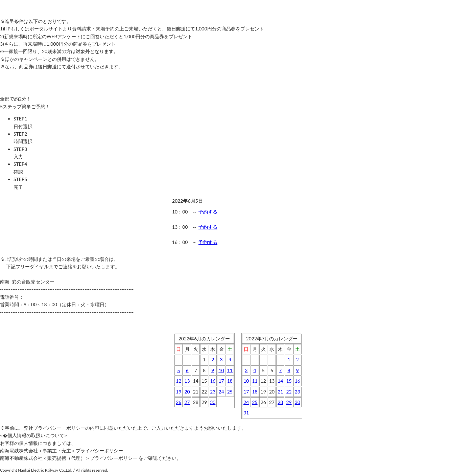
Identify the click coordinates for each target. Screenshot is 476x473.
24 (221, 392)
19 (178, 392)
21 (280, 392)
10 (221, 370)
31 (246, 413)
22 (289, 392)
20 (187, 392)
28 (280, 402)
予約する (208, 212)
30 (213, 402)
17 (221, 381)
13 (187, 381)
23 (213, 392)
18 (230, 381)
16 (213, 381)
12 (178, 381)
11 (230, 370)
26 (178, 402)
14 (280, 381)
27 (187, 402)
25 (230, 392)
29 (289, 402)
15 (289, 381)
